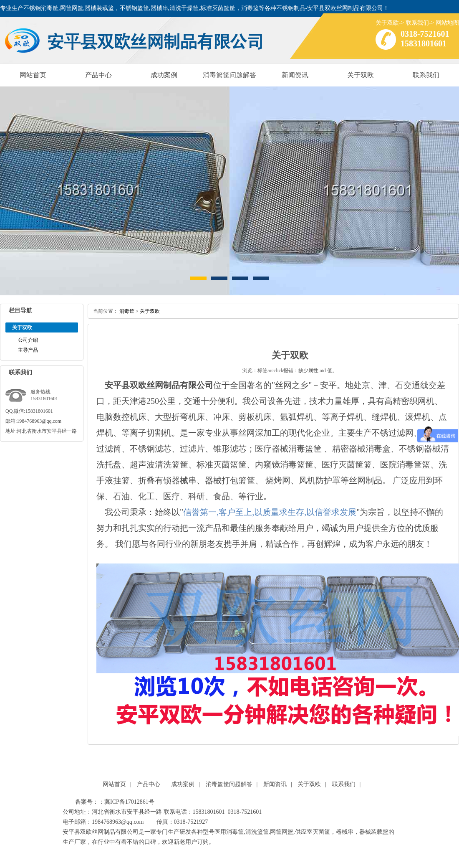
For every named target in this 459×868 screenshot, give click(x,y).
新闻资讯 (295, 75)
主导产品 (28, 350)
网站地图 (447, 23)
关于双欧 (387, 23)
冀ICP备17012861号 (129, 802)
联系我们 (417, 23)
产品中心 (98, 75)
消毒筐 (127, 311)
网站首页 (33, 75)
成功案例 (164, 75)
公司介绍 (28, 340)
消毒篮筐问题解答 (229, 75)
